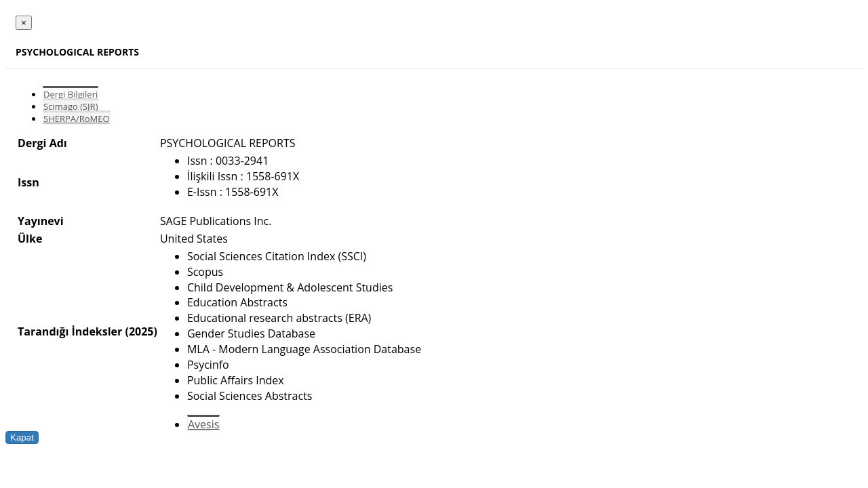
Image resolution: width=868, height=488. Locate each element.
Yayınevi (41, 221)
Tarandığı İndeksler (70, 331)
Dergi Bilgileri (71, 94)
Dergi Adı (42, 143)
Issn (28, 182)
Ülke (30, 239)
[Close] (24, 23)
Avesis (203, 424)
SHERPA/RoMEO (77, 119)
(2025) (141, 331)
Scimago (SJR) (71, 106)
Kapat (22, 438)
